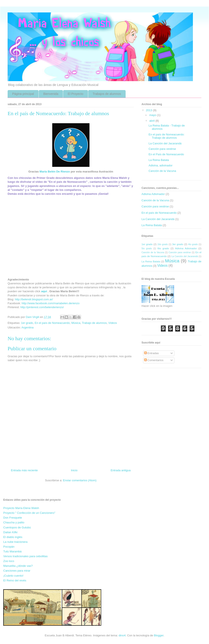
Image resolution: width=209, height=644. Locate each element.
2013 (149, 110)
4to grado (193, 244)
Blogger (159, 635)
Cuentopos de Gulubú (17, 527)
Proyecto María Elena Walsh (21, 508)
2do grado (163, 244)
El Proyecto (76, 94)
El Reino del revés (15, 580)
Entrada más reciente (24, 470)
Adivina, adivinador (160, 165)
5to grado (147, 249)
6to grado (163, 248)
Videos (113, 323)
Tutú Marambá (12, 551)
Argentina (28, 327)
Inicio (74, 470)
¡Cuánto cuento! (13, 576)
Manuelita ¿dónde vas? (18, 566)
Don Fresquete (13, 518)
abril (152, 121)
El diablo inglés (13, 537)
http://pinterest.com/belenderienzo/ (42, 307)
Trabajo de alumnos (94, 323)
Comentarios (154, 360)
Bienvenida (51, 94)
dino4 (122, 635)
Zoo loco (9, 561)
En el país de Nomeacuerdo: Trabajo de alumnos (166, 136)
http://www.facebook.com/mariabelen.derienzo (51, 303)
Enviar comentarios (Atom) (80, 480)
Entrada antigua (121, 470)
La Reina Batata (159, 160)
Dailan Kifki (10, 532)
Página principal (23, 94)
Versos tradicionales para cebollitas (25, 556)
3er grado (178, 244)
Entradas (152, 353)
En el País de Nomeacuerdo (166, 154)
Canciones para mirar (17, 571)
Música (76, 323)
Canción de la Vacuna (162, 171)
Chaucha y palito (14, 522)
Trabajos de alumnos (107, 94)
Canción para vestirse (162, 149)
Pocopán (9, 547)
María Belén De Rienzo (55, 172)
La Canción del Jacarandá (165, 143)
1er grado (27, 323)
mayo (153, 115)
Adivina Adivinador (153, 194)
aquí (44, 291)
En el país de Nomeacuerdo (52, 323)
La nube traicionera (15, 542)
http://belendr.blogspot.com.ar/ (34, 299)
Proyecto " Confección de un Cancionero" (29, 513)
